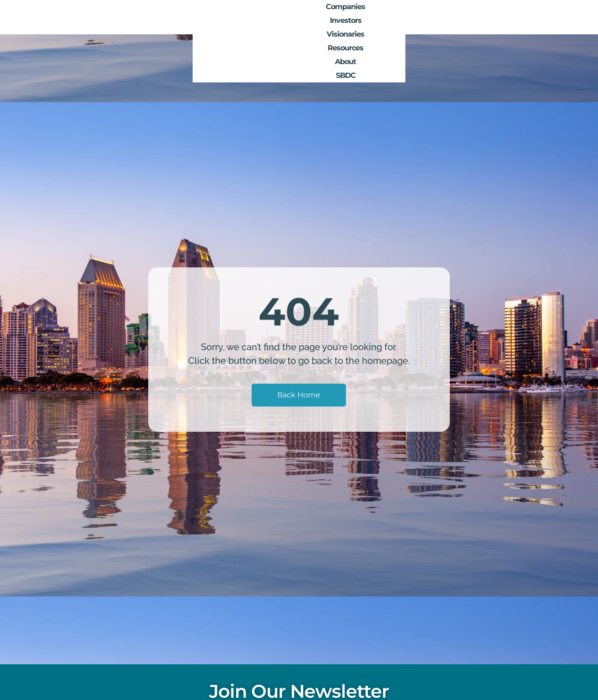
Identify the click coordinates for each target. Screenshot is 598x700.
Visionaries (410, 17)
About (504, 17)
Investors (361, 17)
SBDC (539, 17)
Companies (311, 17)
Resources (461, 17)
